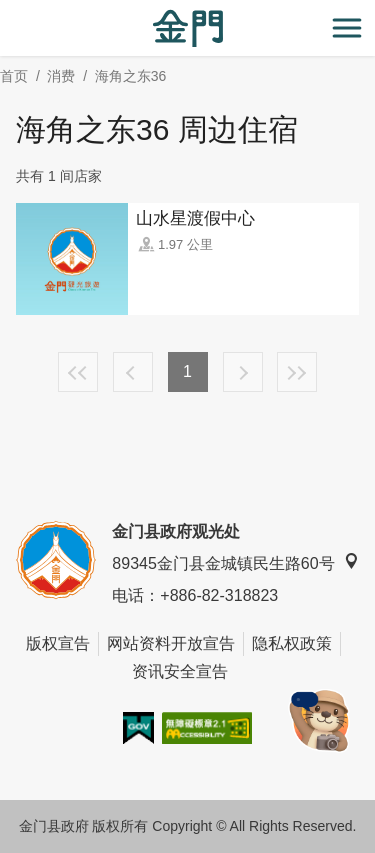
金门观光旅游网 (188, 28)
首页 (14, 76)
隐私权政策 (292, 643)
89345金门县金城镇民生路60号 (235, 562)
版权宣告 (58, 643)
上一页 (133, 372)
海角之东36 (131, 76)
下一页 (243, 372)
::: (6, 11)
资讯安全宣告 (180, 671)
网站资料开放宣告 (171, 643)
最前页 (78, 372)
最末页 (297, 372)
